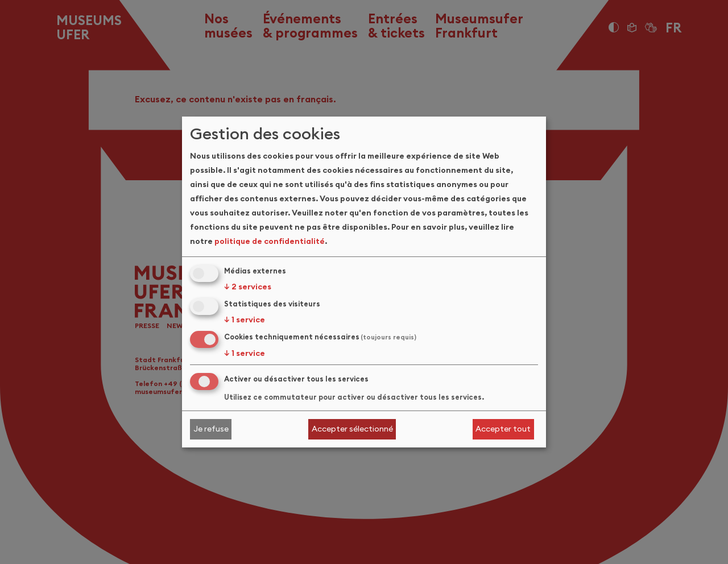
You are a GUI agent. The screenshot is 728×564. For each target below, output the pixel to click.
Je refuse (211, 429)
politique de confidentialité (270, 241)
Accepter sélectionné (352, 429)
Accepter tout (503, 429)
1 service (245, 320)
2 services (248, 287)
